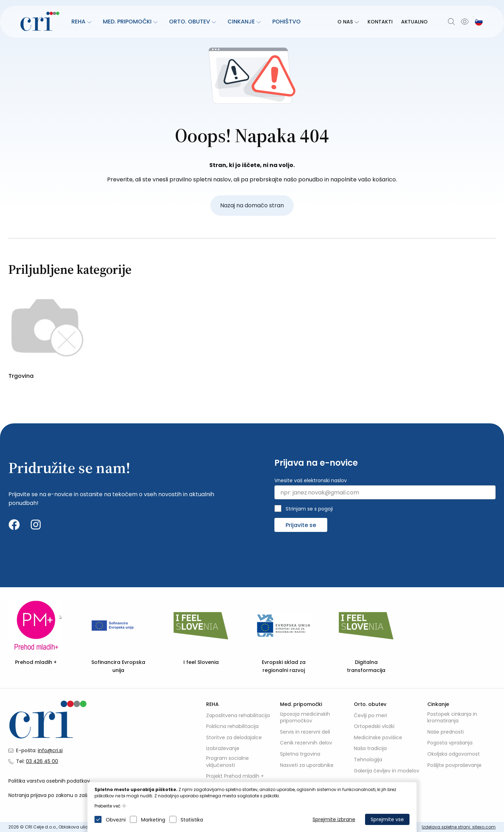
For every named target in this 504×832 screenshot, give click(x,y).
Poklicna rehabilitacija (232, 727)
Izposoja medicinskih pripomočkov (305, 718)
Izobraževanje (223, 749)
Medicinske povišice (378, 738)
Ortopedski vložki (374, 727)
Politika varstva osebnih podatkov (49, 781)
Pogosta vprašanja (450, 743)
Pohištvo (286, 22)
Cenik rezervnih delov (306, 743)
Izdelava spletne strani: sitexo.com (459, 827)
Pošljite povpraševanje (454, 765)
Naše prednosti (446, 732)
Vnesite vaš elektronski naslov (311, 481)
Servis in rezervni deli (305, 732)
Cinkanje (241, 22)
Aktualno (414, 22)
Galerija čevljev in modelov (387, 771)
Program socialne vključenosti (227, 762)
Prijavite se (301, 525)
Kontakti (380, 22)
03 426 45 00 (42, 761)
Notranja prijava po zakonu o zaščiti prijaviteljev (66, 795)
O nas (345, 22)
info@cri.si (50, 750)
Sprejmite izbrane (334, 819)
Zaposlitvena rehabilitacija (238, 716)
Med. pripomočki (127, 22)
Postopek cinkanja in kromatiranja (452, 718)
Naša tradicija (370, 749)
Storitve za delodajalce (234, 738)
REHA (78, 22)
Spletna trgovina (300, 754)
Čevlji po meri (370, 716)
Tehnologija (368, 760)
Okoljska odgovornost (454, 754)
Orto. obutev (190, 22)
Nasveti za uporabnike (307, 765)
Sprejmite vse (387, 819)
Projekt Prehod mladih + (235, 776)
